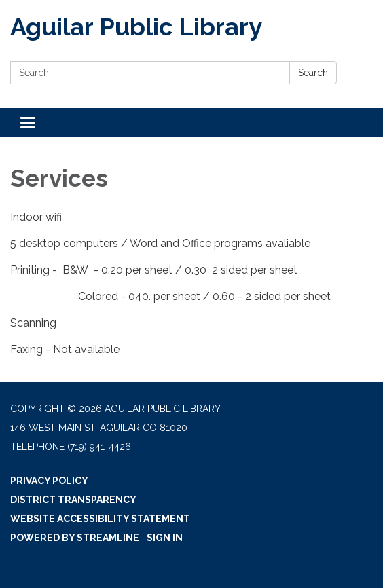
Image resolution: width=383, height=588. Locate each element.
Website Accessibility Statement (100, 519)
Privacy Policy (49, 481)
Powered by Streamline (75, 538)
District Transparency (73, 500)
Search (313, 73)
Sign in (165, 538)
